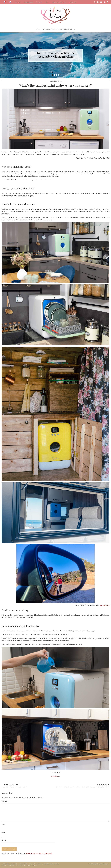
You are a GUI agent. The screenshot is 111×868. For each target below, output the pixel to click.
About (11, 866)
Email (3, 832)
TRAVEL (39, 2)
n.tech (108, 605)
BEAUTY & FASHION (59, 2)
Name (3, 824)
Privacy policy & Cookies (27, 866)
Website (4, 840)
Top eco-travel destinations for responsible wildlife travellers (55, 55)
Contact (24, 864)
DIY (47, 2)
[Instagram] (95, 2)
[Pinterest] (98, 2)
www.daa (103, 605)
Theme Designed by (99, 864)
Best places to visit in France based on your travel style (83, 786)
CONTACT (73, 2)
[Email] (104, 2)
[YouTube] (101, 2)
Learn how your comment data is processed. (39, 853)
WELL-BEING (28, 2)
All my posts (35, 864)
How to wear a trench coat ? (15, 786)
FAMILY (18, 2)
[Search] (108, 2)
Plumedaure (12, 864)
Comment (5, 801)
